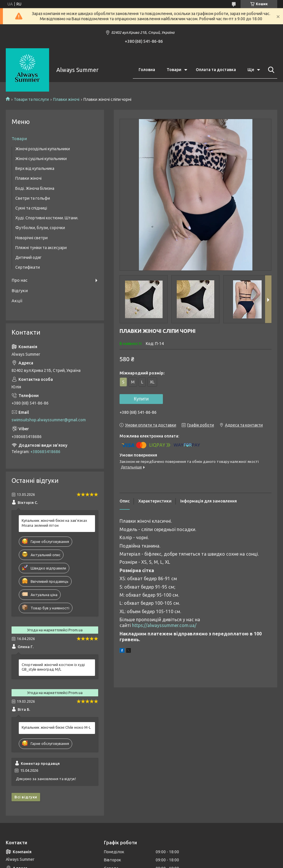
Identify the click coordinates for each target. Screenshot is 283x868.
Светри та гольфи (33, 198)
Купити (141, 399)
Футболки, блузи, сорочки (40, 228)
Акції (17, 301)
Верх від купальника (35, 168)
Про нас (19, 280)
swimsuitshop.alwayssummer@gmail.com (49, 420)
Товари (174, 70)
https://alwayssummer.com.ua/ (164, 625)
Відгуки (20, 291)
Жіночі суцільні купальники (41, 159)
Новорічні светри (31, 238)
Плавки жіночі (66, 99)
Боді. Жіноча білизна (35, 188)
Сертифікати (28, 267)
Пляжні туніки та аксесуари (41, 248)
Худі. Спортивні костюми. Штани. (47, 218)
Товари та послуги (31, 99)
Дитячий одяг (28, 257)
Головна (147, 70)
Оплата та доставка (216, 70)
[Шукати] (270, 70)
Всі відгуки (26, 797)
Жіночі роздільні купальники (43, 149)
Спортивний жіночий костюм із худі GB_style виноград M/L (53, 667)
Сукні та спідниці (31, 208)
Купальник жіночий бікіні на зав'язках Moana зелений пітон (54, 523)
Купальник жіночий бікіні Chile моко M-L (56, 727)
